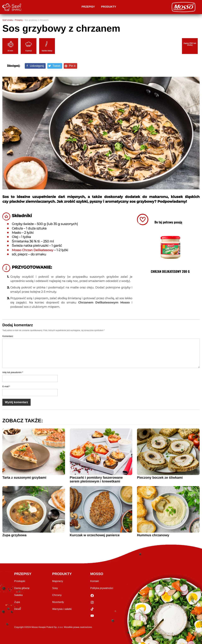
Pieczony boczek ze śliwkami (160, 478)
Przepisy (88, 7)
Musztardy (58, 602)
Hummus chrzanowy (153, 535)
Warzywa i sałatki (62, 609)
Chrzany (57, 595)
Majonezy (58, 581)
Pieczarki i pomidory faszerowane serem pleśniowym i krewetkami (96, 480)
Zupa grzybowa (14, 535)
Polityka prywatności (102, 588)
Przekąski (20, 581)
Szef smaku (8, 20)
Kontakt (95, 581)
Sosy (55, 588)
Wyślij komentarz (16, 402)
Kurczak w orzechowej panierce (95, 535)
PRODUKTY (62, 574)
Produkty (109, 7)
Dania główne (22, 588)
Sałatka (18, 595)
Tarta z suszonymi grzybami (24, 478)
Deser (18, 609)
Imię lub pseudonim (13, 372)
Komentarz (8, 336)
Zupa (17, 602)
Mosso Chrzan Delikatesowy (34, 250)
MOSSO (97, 574)
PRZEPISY (23, 574)
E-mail (6, 386)
